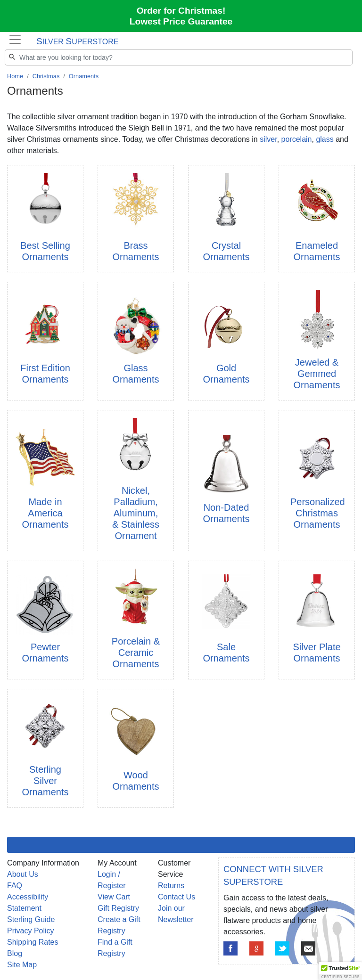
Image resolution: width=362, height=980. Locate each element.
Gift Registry (118, 908)
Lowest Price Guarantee (181, 21)
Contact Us (177, 897)
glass (325, 139)
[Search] (179, 57)
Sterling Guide (31, 919)
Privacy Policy (31, 931)
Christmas (46, 76)
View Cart (114, 897)
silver (268, 139)
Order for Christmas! (181, 11)
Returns (171, 886)
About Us (23, 874)
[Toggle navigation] (15, 40)
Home (15, 76)
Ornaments (84, 76)
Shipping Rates (33, 942)
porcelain (297, 139)
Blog (15, 953)
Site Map (22, 965)
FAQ (15, 886)
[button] (340, 971)
